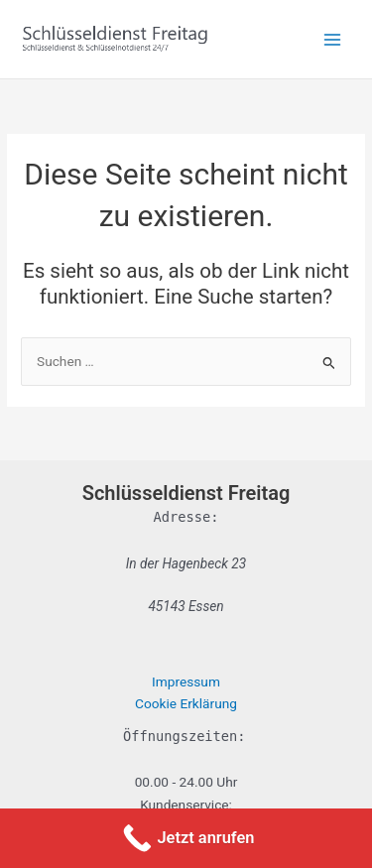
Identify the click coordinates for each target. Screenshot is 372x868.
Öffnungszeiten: (184, 736)
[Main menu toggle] (333, 39)
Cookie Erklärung (186, 703)
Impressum (186, 682)
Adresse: (186, 517)
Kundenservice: (186, 805)
